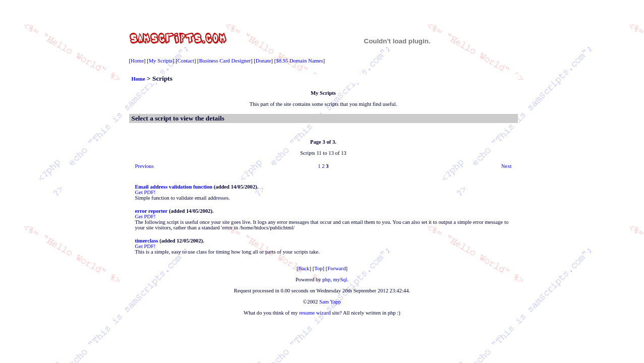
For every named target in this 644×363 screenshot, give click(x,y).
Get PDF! (145, 192)
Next (507, 166)
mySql (340, 280)
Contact (186, 61)
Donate (264, 61)
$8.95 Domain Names (299, 61)
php (326, 280)
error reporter (152, 211)
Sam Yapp (330, 302)
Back (304, 268)
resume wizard (315, 313)
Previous (144, 166)
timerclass (147, 241)
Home (137, 61)
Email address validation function (174, 187)
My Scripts (161, 61)
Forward (336, 268)
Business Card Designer (225, 61)
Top (318, 268)
